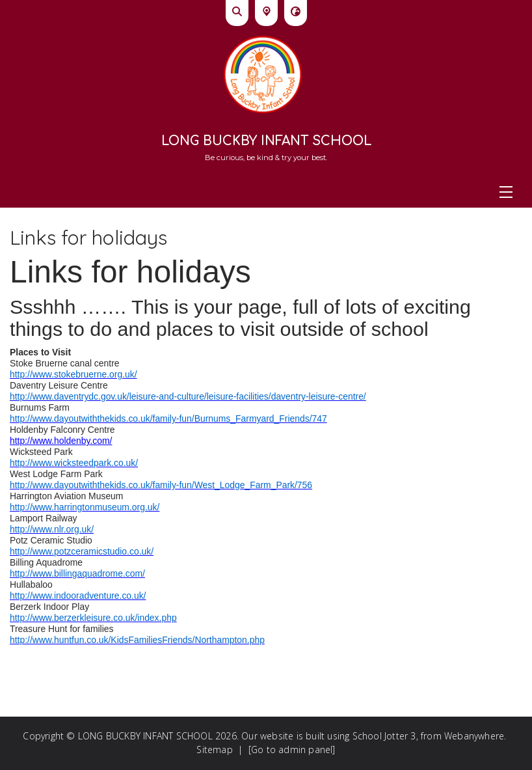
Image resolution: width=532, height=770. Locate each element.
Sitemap (214, 749)
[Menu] (266, 192)
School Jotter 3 (384, 736)
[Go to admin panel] (292, 749)
